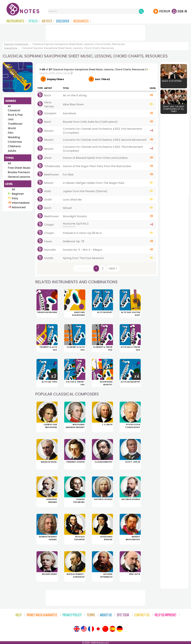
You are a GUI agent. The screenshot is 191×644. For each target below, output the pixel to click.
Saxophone (11, 48)
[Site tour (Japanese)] (98, 629)
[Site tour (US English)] (84, 629)
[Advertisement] (95, 32)
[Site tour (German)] (120, 629)
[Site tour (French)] (91, 629)
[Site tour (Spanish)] (112, 629)
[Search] (141, 11)
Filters (55, 79)
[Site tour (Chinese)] (105, 629)
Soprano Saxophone (16, 44)
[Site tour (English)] (77, 629)
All (9, 106)
